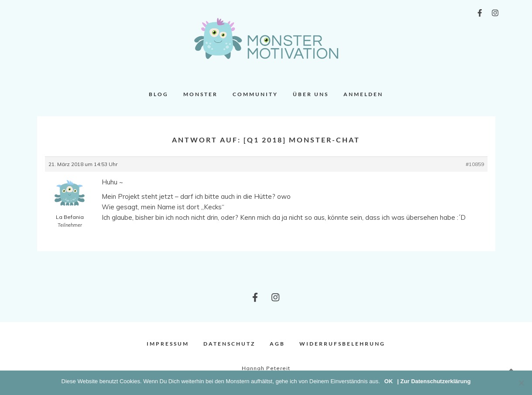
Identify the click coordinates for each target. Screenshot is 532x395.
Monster (201, 94)
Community (255, 94)
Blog (159, 94)
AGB (277, 344)
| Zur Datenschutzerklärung (434, 381)
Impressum (168, 344)
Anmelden (363, 94)
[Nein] (521, 383)
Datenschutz (229, 344)
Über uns (311, 94)
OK (389, 381)
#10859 (475, 164)
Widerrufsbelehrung (342, 344)
